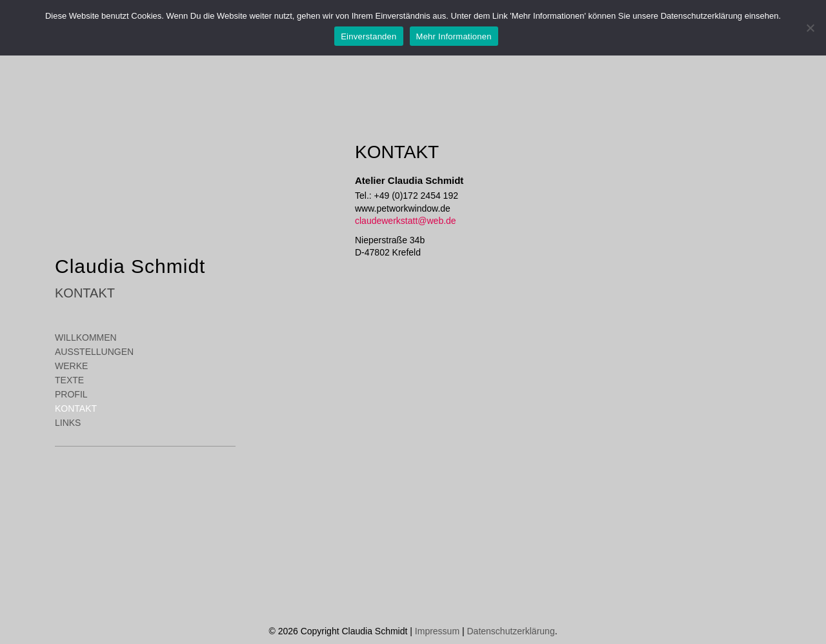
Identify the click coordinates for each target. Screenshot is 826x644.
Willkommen (86, 337)
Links (68, 423)
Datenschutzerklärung (510, 631)
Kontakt (76, 408)
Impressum (437, 631)
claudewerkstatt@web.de (406, 221)
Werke (71, 366)
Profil (71, 394)
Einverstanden (368, 36)
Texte (69, 380)
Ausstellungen (94, 352)
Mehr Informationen (454, 36)
